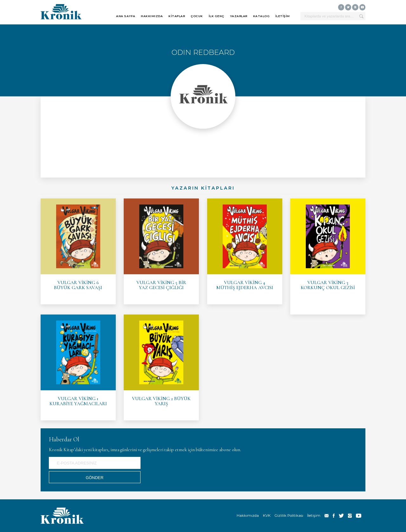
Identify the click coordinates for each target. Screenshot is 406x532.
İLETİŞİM (283, 16)
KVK (267, 516)
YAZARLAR (239, 16)
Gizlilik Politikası (289, 516)
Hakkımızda (248, 516)
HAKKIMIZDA (152, 16)
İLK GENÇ (216, 16)
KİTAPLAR (177, 16)
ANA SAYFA (126, 16)
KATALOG (262, 16)
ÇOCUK (197, 16)
